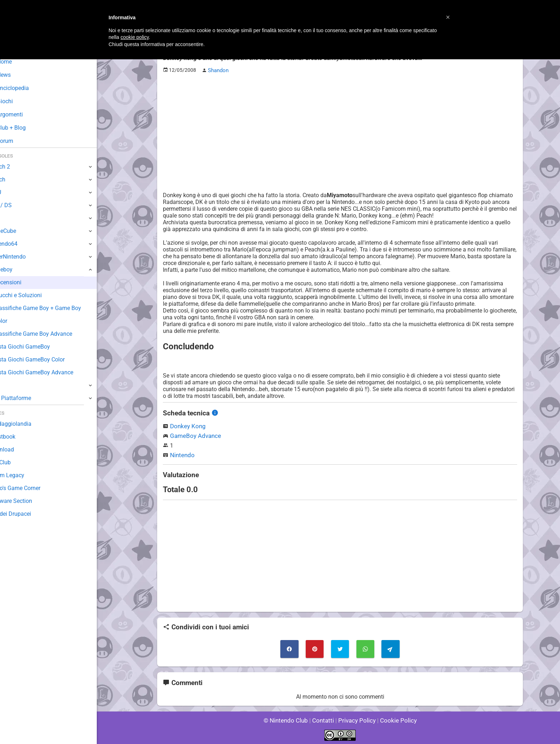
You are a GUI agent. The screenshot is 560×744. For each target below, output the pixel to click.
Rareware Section (28, 501)
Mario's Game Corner (32, 488)
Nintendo (182, 454)
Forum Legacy (24, 475)
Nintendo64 (21, 244)
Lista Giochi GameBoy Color (47, 359)
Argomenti (23, 114)
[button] (448, 17)
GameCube (20, 231)
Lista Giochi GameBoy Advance (51, 372)
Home (18, 62)
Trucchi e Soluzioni (35, 295)
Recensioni (25, 282)
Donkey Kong (187, 425)
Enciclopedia (26, 88)
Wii (10, 218)
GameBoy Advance (194, 435)
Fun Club (17, 462)
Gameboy (18, 269)
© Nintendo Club (289, 719)
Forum (18, 141)
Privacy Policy (356, 719)
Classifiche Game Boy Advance (51, 334)
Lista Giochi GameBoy (39, 347)
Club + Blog (24, 128)
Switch (14, 179)
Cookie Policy (395, 719)
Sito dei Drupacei (27, 514)
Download (18, 450)
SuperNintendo (25, 257)
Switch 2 (17, 167)
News (17, 75)
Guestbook (19, 437)
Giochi (18, 101)
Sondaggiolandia (27, 424)
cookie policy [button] (134, 37)
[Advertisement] (340, 129)
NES (11, 385)
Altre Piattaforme (27, 398)
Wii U (12, 192)
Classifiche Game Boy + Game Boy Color (55, 314)
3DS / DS (17, 205)
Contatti (324, 719)
